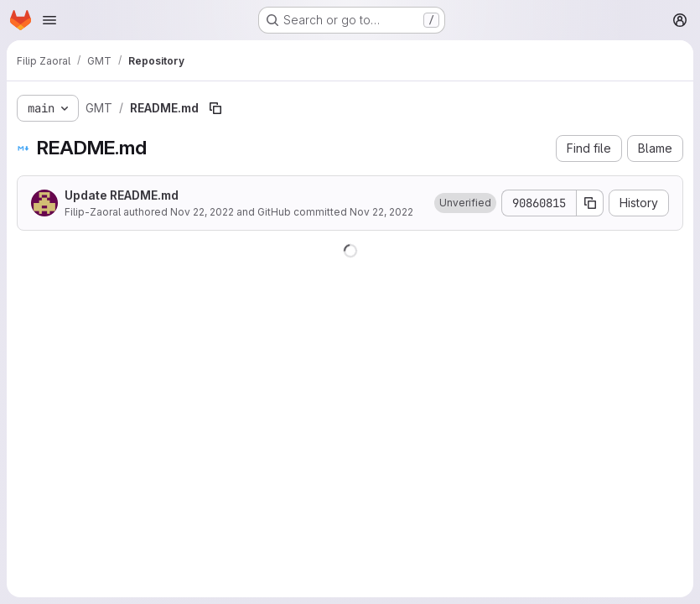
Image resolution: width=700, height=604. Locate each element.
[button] (465, 203)
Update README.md (122, 195)
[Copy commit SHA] (590, 203)
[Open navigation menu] (49, 20)
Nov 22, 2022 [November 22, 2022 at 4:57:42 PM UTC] (202, 212)
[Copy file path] (215, 108)
